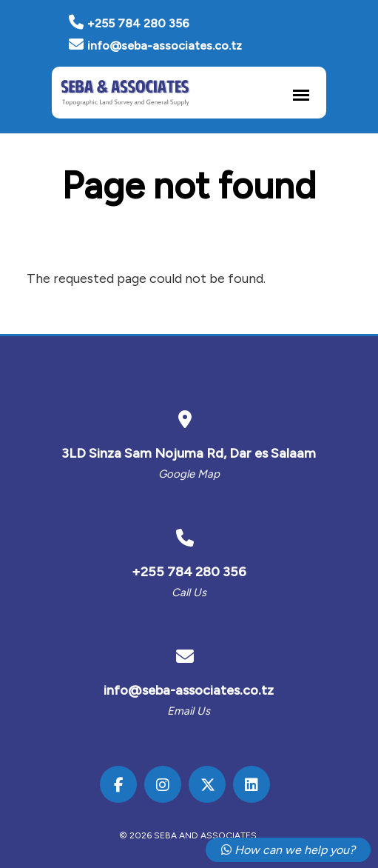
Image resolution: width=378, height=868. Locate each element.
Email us (189, 711)
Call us (189, 592)
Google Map (189, 474)
